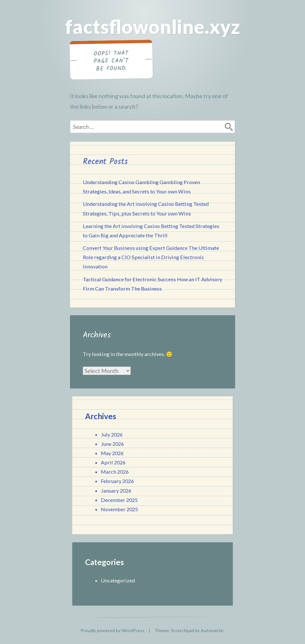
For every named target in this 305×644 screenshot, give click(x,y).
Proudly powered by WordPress (113, 630)
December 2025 (119, 500)
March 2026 (115, 472)
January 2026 (116, 491)
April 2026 (113, 462)
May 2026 (112, 453)
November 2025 (119, 509)
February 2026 (117, 481)
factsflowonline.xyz (153, 27)
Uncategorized (118, 580)
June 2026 (112, 444)
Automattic (212, 630)
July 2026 (112, 434)
